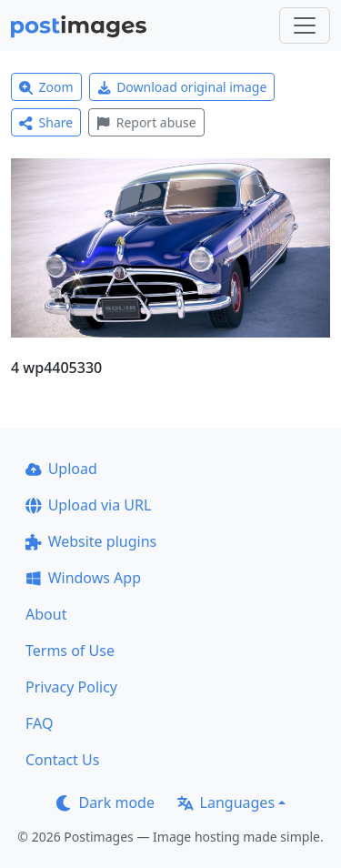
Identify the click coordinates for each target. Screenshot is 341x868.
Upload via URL (88, 505)
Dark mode (105, 802)
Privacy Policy (71, 687)
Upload (61, 469)
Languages (226, 802)
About (46, 614)
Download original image (182, 87)
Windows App (83, 578)
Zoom (46, 87)
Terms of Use (70, 651)
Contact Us (62, 760)
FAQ (39, 723)
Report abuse (146, 122)
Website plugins (91, 541)
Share (46, 122)
